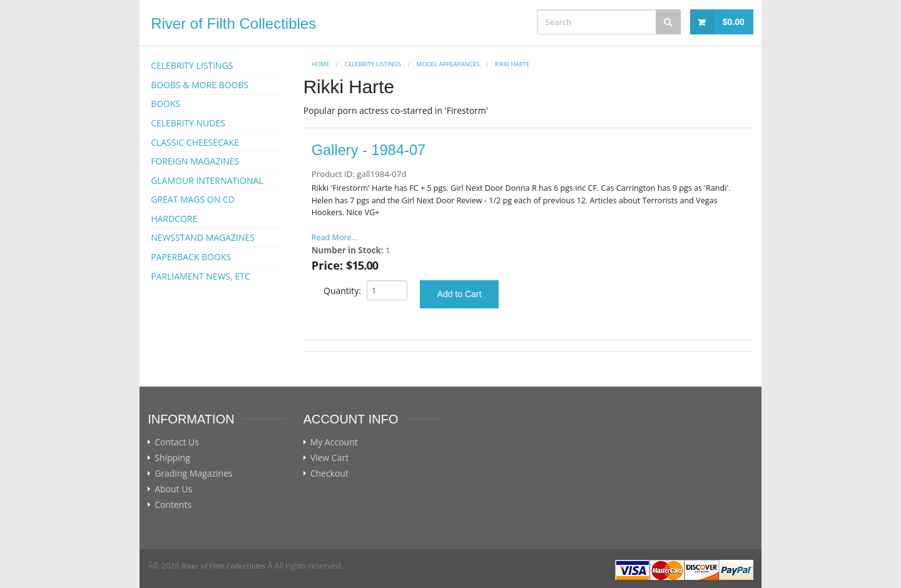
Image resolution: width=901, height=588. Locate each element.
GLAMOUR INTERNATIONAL (207, 180)
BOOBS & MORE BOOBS (200, 85)
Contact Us (177, 442)
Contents (173, 505)
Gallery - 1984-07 (369, 150)
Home (321, 64)
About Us (173, 489)
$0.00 (734, 22)
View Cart (330, 458)
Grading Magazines (194, 474)
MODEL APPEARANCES (448, 64)
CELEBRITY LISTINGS (192, 65)
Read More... (335, 237)
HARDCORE (174, 219)
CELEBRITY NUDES (188, 123)
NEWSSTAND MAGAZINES (203, 237)
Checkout (329, 474)
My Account (334, 442)
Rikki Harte (512, 64)
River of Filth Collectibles (233, 23)
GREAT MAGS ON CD (193, 199)
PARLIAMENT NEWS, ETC (201, 276)
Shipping (172, 458)
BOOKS (165, 104)
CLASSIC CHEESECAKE (195, 142)
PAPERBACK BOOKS (191, 257)
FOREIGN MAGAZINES (195, 161)
